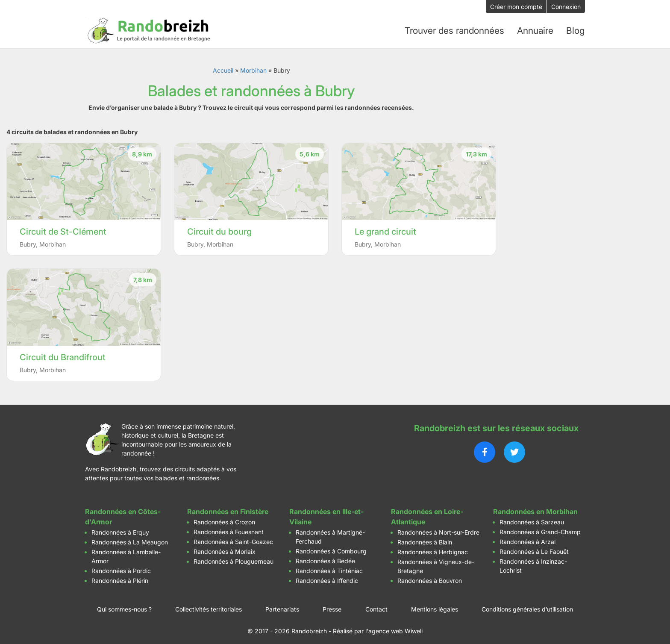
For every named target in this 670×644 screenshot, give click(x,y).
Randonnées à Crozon (224, 518)
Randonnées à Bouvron (430, 576)
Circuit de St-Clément (63, 227)
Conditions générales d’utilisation (527, 605)
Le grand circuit (385, 227)
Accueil (223, 66)
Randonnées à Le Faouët (534, 547)
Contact (376, 605)
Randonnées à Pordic (121, 566)
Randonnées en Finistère (228, 507)
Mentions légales (435, 605)
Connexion (566, 7)
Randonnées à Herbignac (433, 548)
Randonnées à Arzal (527, 537)
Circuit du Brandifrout (63, 353)
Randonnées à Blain (425, 538)
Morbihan (253, 66)
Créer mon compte (516, 7)
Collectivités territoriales (209, 605)
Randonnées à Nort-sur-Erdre (438, 528)
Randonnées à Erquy (120, 528)
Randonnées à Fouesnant (229, 528)
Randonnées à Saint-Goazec (233, 537)
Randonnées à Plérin (120, 576)
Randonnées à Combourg (331, 547)
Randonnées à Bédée (325, 557)
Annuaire (536, 29)
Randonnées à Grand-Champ (540, 528)
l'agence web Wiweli (394, 627)
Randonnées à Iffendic (327, 576)
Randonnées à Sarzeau (532, 518)
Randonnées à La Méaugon (130, 538)
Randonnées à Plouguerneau (234, 557)
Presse (332, 605)
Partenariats (282, 605)
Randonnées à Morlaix (225, 547)
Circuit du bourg (219, 227)
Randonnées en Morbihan (535, 507)
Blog (576, 29)
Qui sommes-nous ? (124, 605)
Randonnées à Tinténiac (329, 566)
